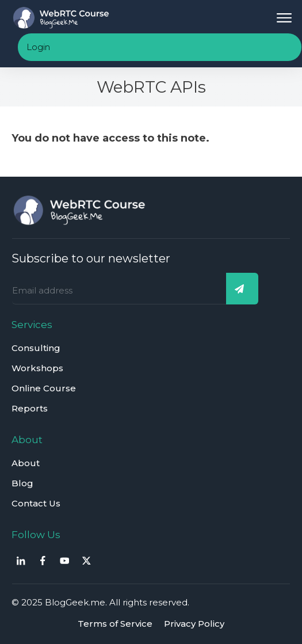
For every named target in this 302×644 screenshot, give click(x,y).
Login (38, 47)
